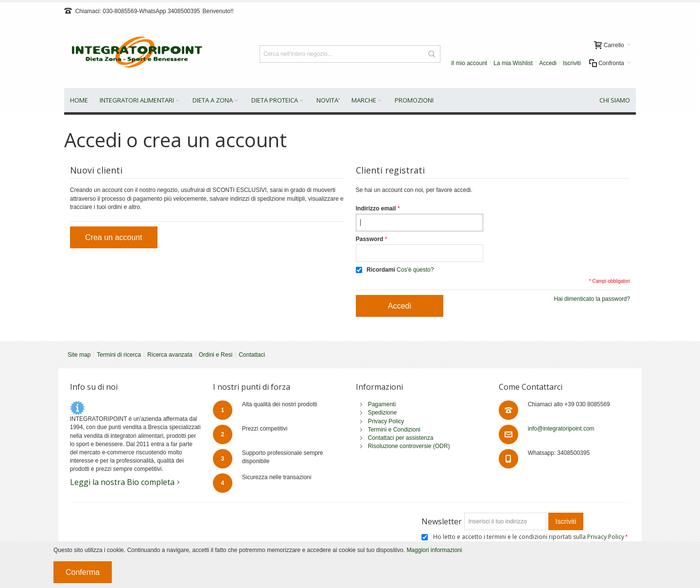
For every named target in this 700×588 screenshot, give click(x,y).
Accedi (548, 63)
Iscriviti (572, 63)
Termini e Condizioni (394, 430)
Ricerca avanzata (170, 355)
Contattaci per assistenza (401, 438)
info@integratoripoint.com (561, 429)
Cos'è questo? (415, 270)
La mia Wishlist (513, 63)
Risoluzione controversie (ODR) (409, 446)
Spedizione (382, 413)
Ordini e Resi (216, 355)
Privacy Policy (386, 421)
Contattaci (252, 355)
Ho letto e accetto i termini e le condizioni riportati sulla (529, 537)
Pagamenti (382, 404)
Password (370, 239)
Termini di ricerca (119, 355)
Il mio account (469, 63)
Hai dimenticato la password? (592, 299)
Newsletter (442, 521)
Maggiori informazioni (434, 550)
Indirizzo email (376, 208)
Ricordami (381, 270)
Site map (79, 355)
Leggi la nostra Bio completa (122, 482)
